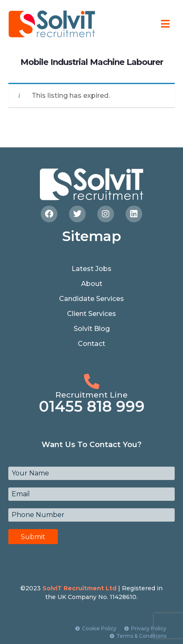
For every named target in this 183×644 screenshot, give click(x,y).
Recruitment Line (91, 395)
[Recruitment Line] (92, 382)
